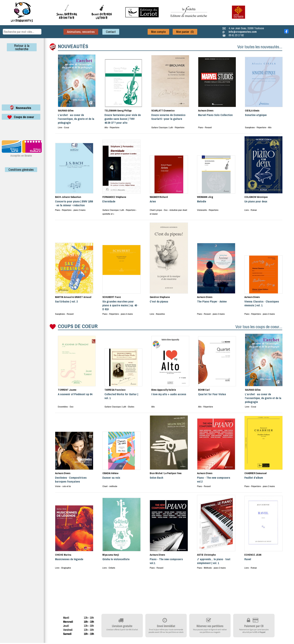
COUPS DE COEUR (78, 326)
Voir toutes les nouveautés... (260, 47)
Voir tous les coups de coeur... (259, 327)
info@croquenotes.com (243, 32)
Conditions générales (21, 170)
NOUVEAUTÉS (73, 46)
